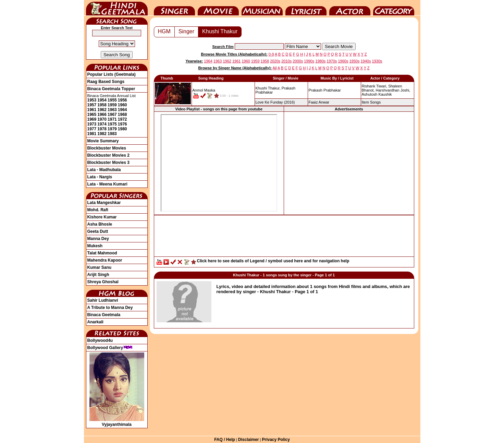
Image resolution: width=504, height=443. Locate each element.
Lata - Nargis (100, 177)
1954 (102, 100)
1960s (343, 61)
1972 (122, 119)
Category (394, 8)
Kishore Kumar (102, 217)
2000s (298, 61)
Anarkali (95, 322)
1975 (112, 124)
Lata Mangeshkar (104, 203)
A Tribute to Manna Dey (110, 308)
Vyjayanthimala (117, 422)
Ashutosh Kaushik (377, 94)
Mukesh (95, 246)
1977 (92, 129)
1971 (112, 119)
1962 (102, 110)
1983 (112, 134)
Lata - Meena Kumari (107, 184)
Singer (174, 8)
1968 (122, 115)
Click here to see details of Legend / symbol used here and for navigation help (273, 261)
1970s (332, 61)
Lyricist (306, 8)
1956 (122, 100)
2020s (275, 61)
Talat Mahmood (102, 253)
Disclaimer (249, 440)
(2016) (275, 102)
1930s (377, 61)
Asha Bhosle (100, 224)
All (274, 68)
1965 (92, 115)
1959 (112, 105)
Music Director (262, 8)
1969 (92, 119)
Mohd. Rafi (98, 210)
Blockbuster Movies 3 (108, 163)
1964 (122, 110)
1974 (102, 124)
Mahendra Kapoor (105, 260)
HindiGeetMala (117, 8)
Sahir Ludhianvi (103, 300)
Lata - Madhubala (104, 170)
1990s (309, 61)
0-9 (271, 54)
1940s (366, 61)
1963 (112, 110)
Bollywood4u (100, 340)
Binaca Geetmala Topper (111, 89)
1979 (112, 129)
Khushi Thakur (220, 31)
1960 (122, 105)
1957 (92, 105)
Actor (350, 8)
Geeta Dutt (98, 231)
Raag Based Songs (106, 82)
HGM (164, 31)
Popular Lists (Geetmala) (112, 74)
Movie (218, 8)
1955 (112, 100)
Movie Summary (103, 141)
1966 (102, 115)
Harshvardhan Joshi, (393, 90)
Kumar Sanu (100, 267)
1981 (92, 134)
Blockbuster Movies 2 (108, 155)
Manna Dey (98, 239)
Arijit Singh (98, 275)
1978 (102, 129)
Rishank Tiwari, (375, 86)
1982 (102, 134)
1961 (92, 110)
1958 (102, 105)
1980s (320, 61)
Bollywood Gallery (110, 348)
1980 (122, 129)
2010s (286, 61)
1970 (102, 119)
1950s (354, 61)
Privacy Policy (276, 440)
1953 (92, 100)
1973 (92, 124)
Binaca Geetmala (104, 315)
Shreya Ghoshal (103, 282)
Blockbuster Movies (107, 148)
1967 (112, 115)
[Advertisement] (349, 163)
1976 (122, 124)
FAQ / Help (225, 440)
